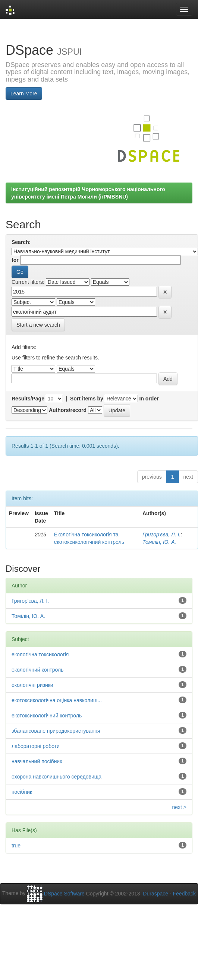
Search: (21, 242)
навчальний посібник (37, 761)
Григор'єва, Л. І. (161, 535)
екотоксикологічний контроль (47, 716)
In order (149, 399)
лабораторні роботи (36, 746)
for (15, 260)
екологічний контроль (37, 670)
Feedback (184, 894)
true (16, 846)
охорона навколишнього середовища (56, 777)
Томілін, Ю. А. (159, 542)
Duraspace (155, 894)
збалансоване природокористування (56, 731)
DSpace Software (64, 894)
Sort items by (87, 399)
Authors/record (68, 410)
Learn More (24, 93)
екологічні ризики (32, 685)
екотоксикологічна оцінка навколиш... (57, 700)
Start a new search (38, 325)
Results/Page (28, 399)
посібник (22, 792)
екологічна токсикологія (40, 654)
